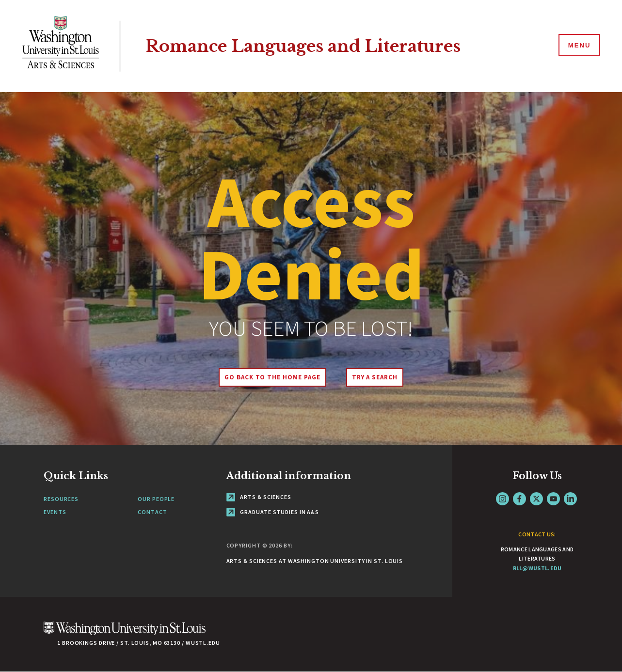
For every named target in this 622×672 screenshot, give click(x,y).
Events (55, 512)
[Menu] (578, 46)
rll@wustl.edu (537, 568)
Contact (152, 512)
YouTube (553, 499)
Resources (61, 499)
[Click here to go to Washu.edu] (125, 633)
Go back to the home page (271, 377)
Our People (156, 499)
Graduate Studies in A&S (273, 512)
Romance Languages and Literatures (309, 46)
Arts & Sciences (259, 497)
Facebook (519, 499)
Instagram (502, 499)
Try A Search (375, 377)
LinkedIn (570, 499)
